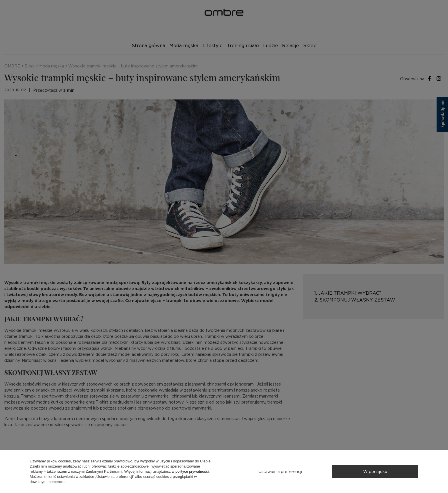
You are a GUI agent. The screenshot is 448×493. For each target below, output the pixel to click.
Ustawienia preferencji (280, 472)
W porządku (375, 472)
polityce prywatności (192, 471)
